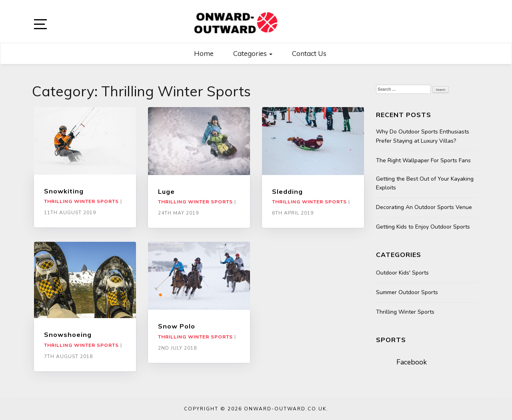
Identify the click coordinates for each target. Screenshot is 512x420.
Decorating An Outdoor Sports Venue (424, 207)
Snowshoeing (68, 334)
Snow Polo (177, 326)
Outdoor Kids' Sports (402, 273)
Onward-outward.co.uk (285, 409)
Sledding (287, 191)
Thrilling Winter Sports (81, 201)
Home (204, 53)
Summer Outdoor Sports (407, 292)
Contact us (309, 53)
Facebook (412, 362)
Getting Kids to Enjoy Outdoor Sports (423, 227)
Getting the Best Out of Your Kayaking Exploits (425, 183)
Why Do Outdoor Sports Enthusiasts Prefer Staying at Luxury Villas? (423, 136)
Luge (166, 191)
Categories (253, 53)
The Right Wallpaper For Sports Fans (423, 160)
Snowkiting (64, 191)
